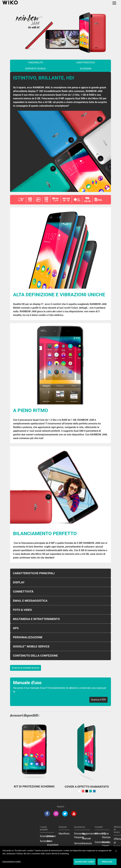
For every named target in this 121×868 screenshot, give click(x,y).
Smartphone (47, 836)
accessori (85, 69)
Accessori (45, 841)
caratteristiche (86, 63)
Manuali (86, 838)
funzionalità (35, 63)
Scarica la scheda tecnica (26, 668)
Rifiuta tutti (107, 862)
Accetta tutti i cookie (85, 862)
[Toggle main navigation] (114, 3)
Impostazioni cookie (12, 862)
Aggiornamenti (90, 834)
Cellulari (51, 836)
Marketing (100, 834)
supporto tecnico (35, 69)
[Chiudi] (116, 851)
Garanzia (87, 843)
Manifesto (64, 834)
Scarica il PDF (98, 700)
